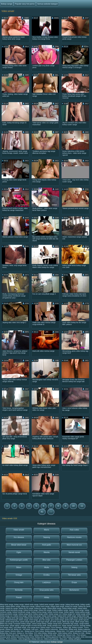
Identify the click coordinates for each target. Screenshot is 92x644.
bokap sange (19, 604)
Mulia (46, 567)
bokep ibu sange (12, 608)
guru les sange (44, 620)
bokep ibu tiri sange (26, 608)
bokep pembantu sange (9, 614)
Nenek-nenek (74, 552)
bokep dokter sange (13, 606)
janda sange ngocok (28, 622)
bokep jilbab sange (54, 608)
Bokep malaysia (84, 629)
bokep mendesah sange (21, 612)
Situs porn (64, 639)
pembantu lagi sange (71, 624)
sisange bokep (85, 625)
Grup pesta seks (47, 590)
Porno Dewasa (12, 639)
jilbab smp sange (6, 624)
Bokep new (87, 631)
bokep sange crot (55, 614)
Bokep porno (30, 631)
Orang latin (19, 582)
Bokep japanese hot (54, 637)
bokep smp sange (34, 616)
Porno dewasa (57, 627)
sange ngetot (15, 625)
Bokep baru (63, 629)
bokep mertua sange (39, 612)
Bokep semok (40, 637)
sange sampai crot (54, 625)
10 (73, 506)
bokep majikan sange (60, 610)
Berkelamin (74, 590)
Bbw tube (47, 560)
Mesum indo (71, 635)
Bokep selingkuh (75, 639)
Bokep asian (52, 633)
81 (42, 512)
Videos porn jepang (51, 639)
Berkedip (19, 590)
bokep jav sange (40, 608)
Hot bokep (27, 629)
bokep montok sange (55, 612)
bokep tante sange (52, 618)
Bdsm (19, 567)
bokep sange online (83, 614)
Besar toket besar (19, 545)
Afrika (47, 597)
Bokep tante (39, 635)
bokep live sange (45, 610)
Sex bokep (29, 633)
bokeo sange (60, 604)
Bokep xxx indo (79, 633)
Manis (47, 530)
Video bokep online (65, 633)
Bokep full (9, 629)
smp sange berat (33, 627)
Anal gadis (47, 545)
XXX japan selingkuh (74, 631)
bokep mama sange (76, 610)
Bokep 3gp (67, 627)
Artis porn (13, 633)
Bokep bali (61, 635)
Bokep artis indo (50, 635)
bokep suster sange (49, 616)
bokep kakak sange (70, 608)
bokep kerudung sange (14, 610)
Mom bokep (40, 631)
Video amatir (19, 530)
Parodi (19, 597)
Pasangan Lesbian (74, 560)
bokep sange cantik (41, 614)
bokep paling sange (82, 612)
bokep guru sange (28, 606)
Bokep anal (73, 629)
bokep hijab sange (57, 606)
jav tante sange (56, 622)
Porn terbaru (82, 635)
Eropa (74, 582)
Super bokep (5, 631)
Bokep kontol (29, 637)
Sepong (47, 537)
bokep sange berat (25, 614)
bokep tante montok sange (34, 618)
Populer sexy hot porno (25, 4)
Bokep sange (7, 4)
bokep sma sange (20, 616)
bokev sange (23, 620)
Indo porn (35, 629)
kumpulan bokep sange (22, 624)
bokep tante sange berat (69, 618)
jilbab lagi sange (68, 622)
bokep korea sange (31, 610)
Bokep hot (18, 629)
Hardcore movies (74, 537)
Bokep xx (21, 633)
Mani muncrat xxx (74, 545)
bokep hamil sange (43, 606)
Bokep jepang (50, 631)
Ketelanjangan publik (19, 560)
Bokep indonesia (17, 637)
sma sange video (6, 627)
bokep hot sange (71, 606)
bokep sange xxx (6, 616)
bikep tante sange (7, 604)
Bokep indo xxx (37, 639)
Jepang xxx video (26, 635)
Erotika (47, 575)
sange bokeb (84, 624)
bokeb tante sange (32, 604)
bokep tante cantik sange (67, 616)
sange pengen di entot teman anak (33, 625)
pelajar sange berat (55, 624)
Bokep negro (45, 627)
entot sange (34, 620)
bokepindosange (12, 620)
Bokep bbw (4, 633)
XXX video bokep (40, 633)
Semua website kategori (47, 4)
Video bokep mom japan (71, 637)
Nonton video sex (17, 631)
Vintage (19, 575)
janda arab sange (71, 620)
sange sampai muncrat (70, 625)
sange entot (4, 625)
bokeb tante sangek (47, 604)
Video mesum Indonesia (49, 629)
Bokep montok (78, 627)
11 (82, 506)
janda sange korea (12, 622)
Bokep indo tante (13, 635)
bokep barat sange (72, 604)
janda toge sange (43, 622)
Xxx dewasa (19, 537)
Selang (74, 567)
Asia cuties (74, 530)
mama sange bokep (39, 624)
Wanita (47, 552)
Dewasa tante (5, 637)
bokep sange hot (69, 614)
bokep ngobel (69, 612)
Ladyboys (47, 582)
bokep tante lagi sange (15, 618)
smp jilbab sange (20, 627)
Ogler (19, 552)
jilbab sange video (82, 622)
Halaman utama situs (41, 642)
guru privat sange (57, 620)
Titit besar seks (74, 575)
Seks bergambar (24, 639)
